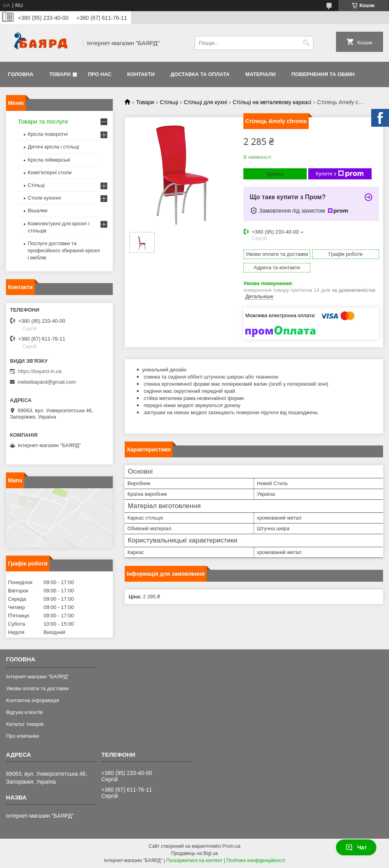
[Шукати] (306, 43)
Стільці (169, 102)
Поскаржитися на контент (194, 860)
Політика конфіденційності (256, 860)
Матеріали (260, 74)
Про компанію (23, 736)
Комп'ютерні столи (50, 172)
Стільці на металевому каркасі (272, 102)
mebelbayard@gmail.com (47, 382)
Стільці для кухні (205, 102)
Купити (275, 174)
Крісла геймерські (49, 160)
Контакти (141, 74)
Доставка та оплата (200, 74)
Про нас (100, 74)
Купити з (340, 174)
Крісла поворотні (48, 134)
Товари (60, 74)
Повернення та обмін (323, 74)
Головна (21, 74)
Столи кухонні (44, 198)
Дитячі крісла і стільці (53, 147)
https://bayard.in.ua (40, 371)
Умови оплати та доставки (37, 688)
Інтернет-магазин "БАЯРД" (37, 677)
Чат (356, 847)
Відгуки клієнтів (24, 712)
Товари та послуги (43, 121)
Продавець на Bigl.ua (194, 853)
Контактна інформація (32, 700)
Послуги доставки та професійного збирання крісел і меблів (64, 250)
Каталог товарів (25, 724)
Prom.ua (231, 846)
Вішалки (38, 210)
